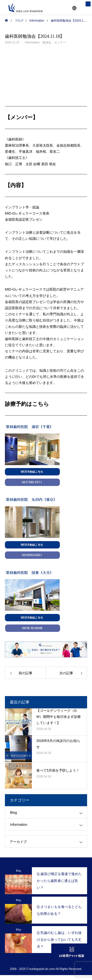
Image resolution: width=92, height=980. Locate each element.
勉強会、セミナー (54, 42)
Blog (13, 813)
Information (32, 42)
